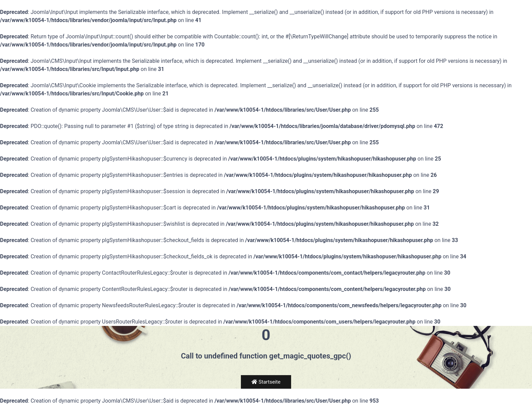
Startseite (266, 382)
